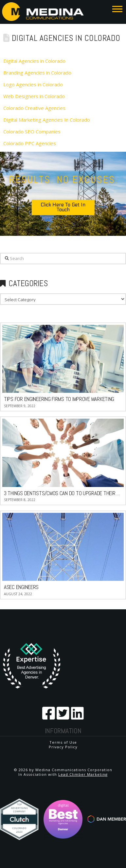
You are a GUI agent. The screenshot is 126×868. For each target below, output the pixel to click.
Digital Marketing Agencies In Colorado (47, 120)
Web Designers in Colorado (34, 96)
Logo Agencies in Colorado (33, 84)
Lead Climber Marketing (83, 774)
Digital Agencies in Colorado (34, 61)
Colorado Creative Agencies (34, 108)
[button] (117, 9)
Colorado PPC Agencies (30, 143)
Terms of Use (63, 742)
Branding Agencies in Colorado (37, 73)
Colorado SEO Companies (32, 131)
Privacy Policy (63, 747)
